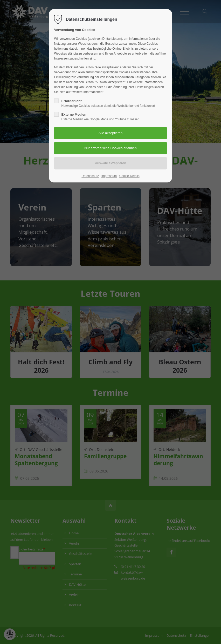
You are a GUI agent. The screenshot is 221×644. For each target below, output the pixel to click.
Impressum (109, 176)
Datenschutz (90, 176)
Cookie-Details (129, 176)
